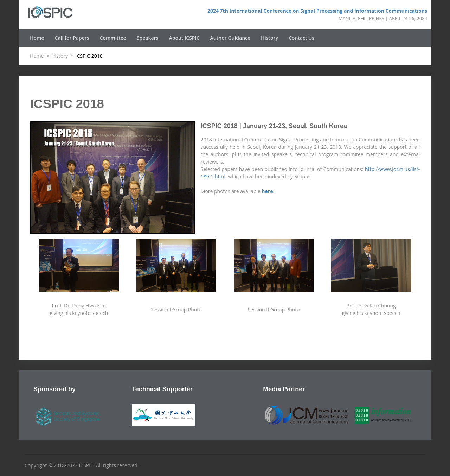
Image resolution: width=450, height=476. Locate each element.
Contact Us (301, 38)
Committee (113, 38)
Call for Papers (72, 38)
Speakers (148, 38)
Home (37, 38)
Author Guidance (230, 38)
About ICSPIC (184, 38)
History (269, 38)
